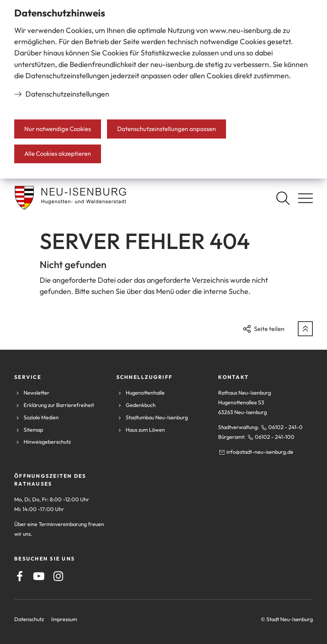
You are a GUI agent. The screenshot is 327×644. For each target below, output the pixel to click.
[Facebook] (20, 576)
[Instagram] (58, 576)
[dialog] (163, 89)
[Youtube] (39, 576)
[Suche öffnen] (283, 198)
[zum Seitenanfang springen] (305, 329)
